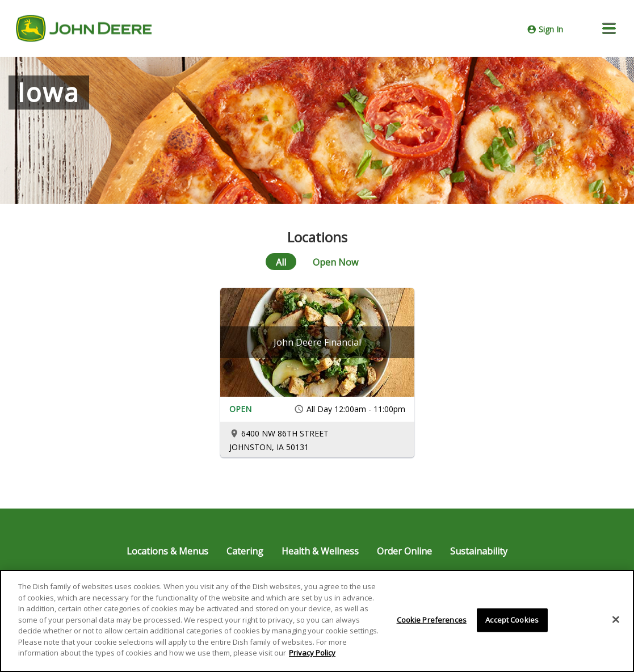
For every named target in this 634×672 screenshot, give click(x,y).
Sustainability (479, 551)
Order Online (404, 551)
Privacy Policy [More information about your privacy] (312, 653)
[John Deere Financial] (317, 342)
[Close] (616, 620)
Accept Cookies (512, 620)
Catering (245, 551)
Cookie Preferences (432, 620)
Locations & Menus (167, 551)
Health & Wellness (320, 551)
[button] (609, 28)
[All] (281, 262)
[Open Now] (335, 262)
